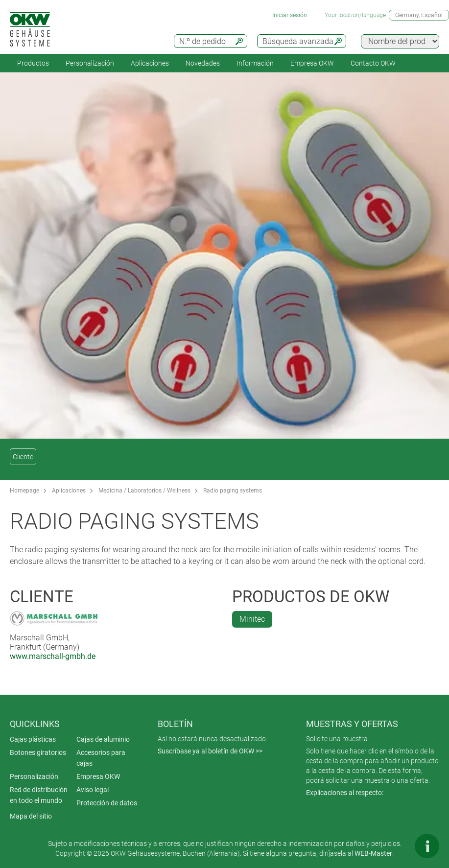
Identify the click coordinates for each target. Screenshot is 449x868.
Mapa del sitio (31, 816)
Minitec (252, 619)
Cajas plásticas (33, 739)
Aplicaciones (150, 63)
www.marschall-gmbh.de (53, 656)
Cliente (23, 457)
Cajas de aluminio (103, 739)
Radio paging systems (233, 491)
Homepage (24, 491)
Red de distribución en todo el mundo (39, 795)
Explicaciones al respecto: (345, 793)
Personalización (90, 63)
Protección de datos (107, 803)
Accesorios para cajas (101, 758)
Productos (33, 63)
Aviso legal (93, 790)
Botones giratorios (38, 752)
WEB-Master (373, 853)
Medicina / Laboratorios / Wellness (144, 491)
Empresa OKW (312, 63)
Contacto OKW (373, 63)
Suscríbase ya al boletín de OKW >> (210, 751)
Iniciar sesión (290, 15)
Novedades (203, 63)
